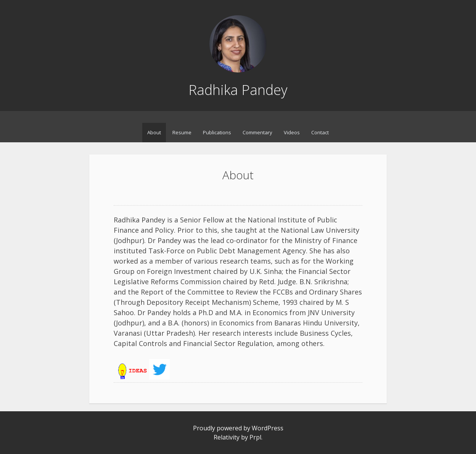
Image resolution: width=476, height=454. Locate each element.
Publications (217, 132)
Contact (320, 132)
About (154, 132)
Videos (292, 132)
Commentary (257, 132)
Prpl (255, 437)
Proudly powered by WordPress (238, 428)
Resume (182, 132)
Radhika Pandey (238, 90)
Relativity (227, 437)
